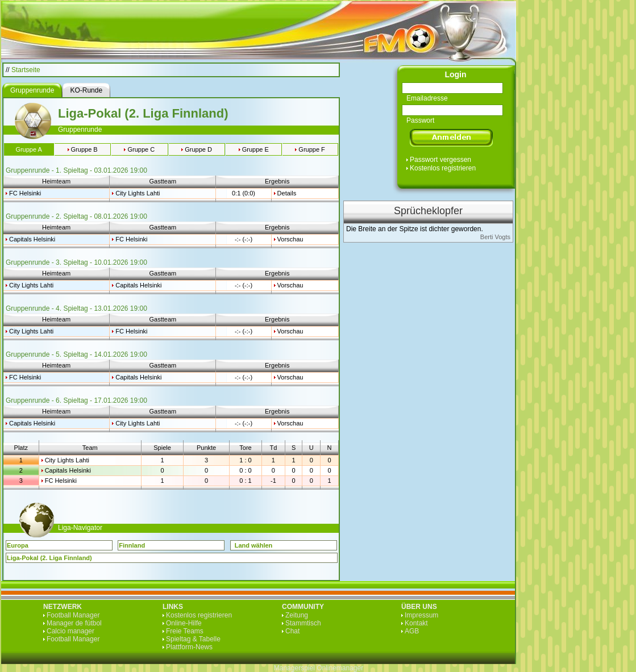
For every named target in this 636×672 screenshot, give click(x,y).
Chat (292, 631)
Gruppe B (84, 149)
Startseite (26, 70)
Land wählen (254, 545)
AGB (412, 631)
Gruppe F (311, 149)
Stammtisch (303, 623)
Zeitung (297, 615)
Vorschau (290, 239)
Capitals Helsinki (32, 239)
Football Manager (73, 615)
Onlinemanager (340, 668)
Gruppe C (141, 149)
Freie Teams (185, 631)
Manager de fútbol (74, 623)
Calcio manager (70, 631)
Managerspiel (294, 668)
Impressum (421, 615)
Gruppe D (198, 149)
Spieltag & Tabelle (193, 639)
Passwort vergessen (440, 160)
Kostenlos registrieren (443, 168)
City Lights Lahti (138, 193)
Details (287, 193)
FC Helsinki (25, 193)
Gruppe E (255, 149)
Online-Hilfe (184, 623)
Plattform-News (189, 647)
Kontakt (416, 623)
